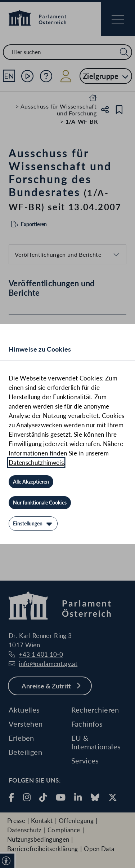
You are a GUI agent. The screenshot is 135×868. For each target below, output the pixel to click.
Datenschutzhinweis (36, 462)
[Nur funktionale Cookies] (40, 503)
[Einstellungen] (33, 524)
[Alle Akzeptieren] (31, 482)
